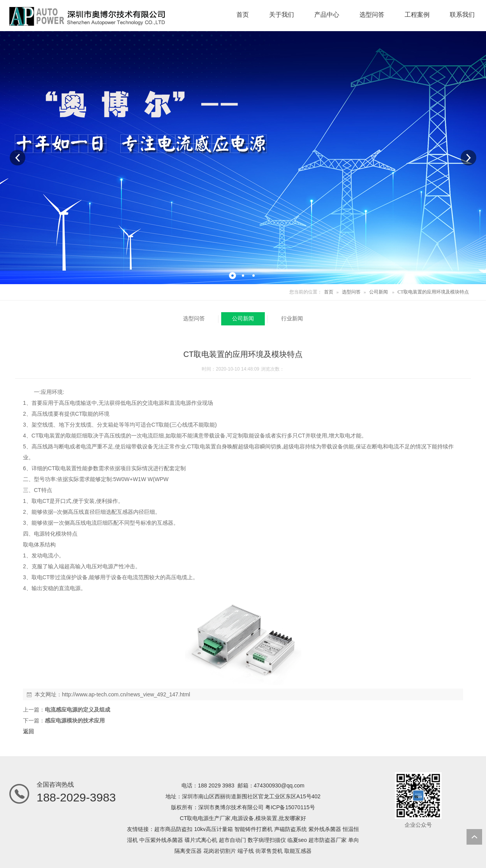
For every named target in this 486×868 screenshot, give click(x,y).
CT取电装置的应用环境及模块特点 (433, 292)
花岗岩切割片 (220, 851)
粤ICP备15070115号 (290, 807)
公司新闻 (379, 292)
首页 (329, 292)
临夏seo (297, 840)
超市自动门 (232, 840)
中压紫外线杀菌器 (161, 840)
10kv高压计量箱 (213, 829)
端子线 (246, 851)
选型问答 (351, 292)
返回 (28, 731)
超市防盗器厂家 (328, 840)
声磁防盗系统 (291, 829)
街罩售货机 (269, 851)
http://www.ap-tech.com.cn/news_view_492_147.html (126, 694)
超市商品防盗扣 (173, 829)
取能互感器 (298, 851)
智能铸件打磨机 (254, 829)
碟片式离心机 (201, 840)
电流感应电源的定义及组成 (77, 710)
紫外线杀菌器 (325, 829)
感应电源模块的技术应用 (75, 720)
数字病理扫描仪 (267, 840)
